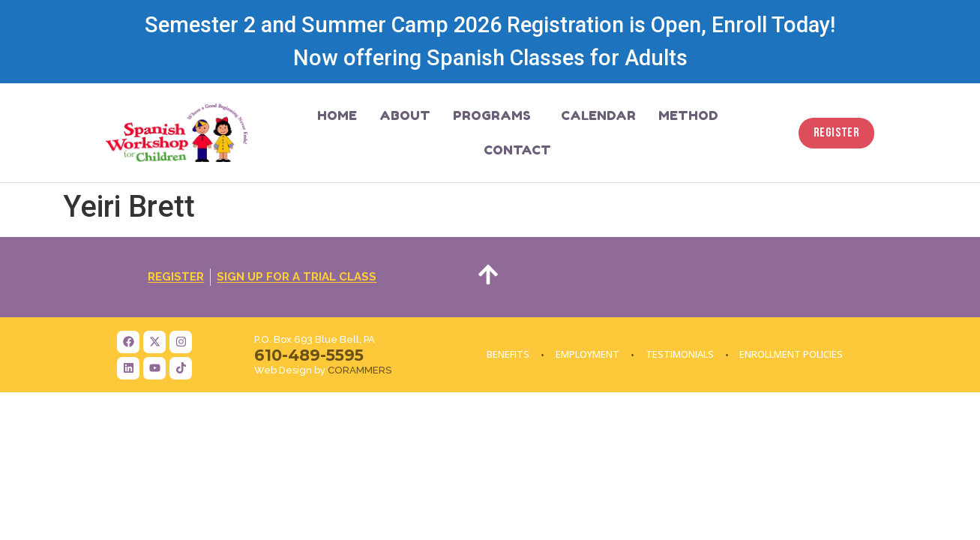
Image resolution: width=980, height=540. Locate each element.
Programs (496, 115)
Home (337, 115)
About (405, 115)
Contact (517, 150)
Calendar (598, 115)
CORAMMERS (360, 370)
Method (688, 115)
